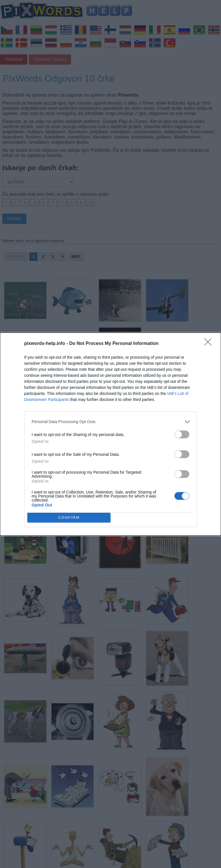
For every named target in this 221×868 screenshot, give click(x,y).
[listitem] (110, 422)
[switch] (182, 434)
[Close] (210, 344)
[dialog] (110, 434)
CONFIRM (69, 517)
